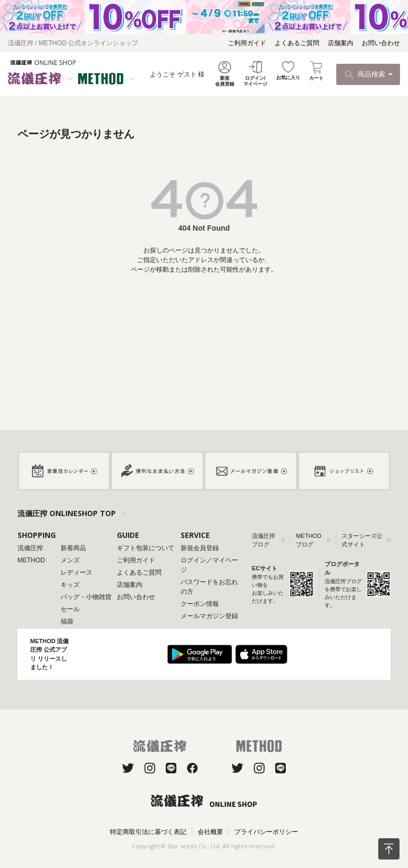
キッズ (70, 585)
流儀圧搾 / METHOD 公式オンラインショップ (73, 43)
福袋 (67, 621)
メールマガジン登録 (209, 616)
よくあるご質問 (297, 43)
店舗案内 (341, 43)
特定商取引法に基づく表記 (148, 832)
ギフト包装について (146, 548)
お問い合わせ (381, 43)
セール (70, 609)
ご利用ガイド (247, 43)
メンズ (70, 560)
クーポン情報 (200, 604)
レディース (76, 572)
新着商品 (73, 548)
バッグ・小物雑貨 (86, 597)
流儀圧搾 (30, 548)
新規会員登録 (200, 548)
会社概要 (210, 832)
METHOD (31, 560)
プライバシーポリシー (266, 832)
